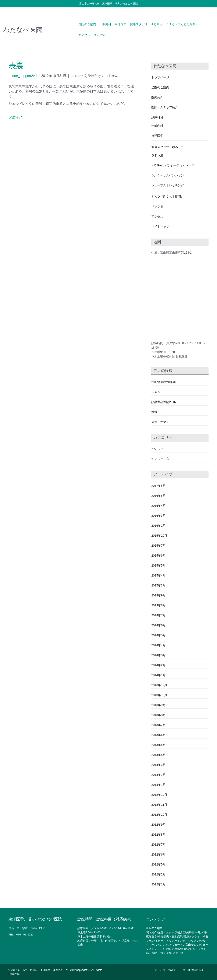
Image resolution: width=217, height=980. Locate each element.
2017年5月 (158, 486)
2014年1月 (158, 675)
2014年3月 (158, 655)
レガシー (157, 392)
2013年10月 (159, 695)
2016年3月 (158, 516)
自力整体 (174, 949)
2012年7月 (158, 845)
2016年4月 (158, 506)
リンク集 (99, 35)
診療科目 (157, 117)
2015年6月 (158, 556)
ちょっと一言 (160, 459)
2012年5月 (158, 864)
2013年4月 (158, 755)
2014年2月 (158, 665)
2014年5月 (158, 635)
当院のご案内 (87, 24)
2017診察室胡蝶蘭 (163, 382)
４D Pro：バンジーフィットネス (173, 165)
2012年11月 (159, 805)
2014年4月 (158, 645)
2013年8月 (158, 715)
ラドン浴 (157, 155)
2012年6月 (158, 854)
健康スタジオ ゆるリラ (146, 24)
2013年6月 (158, 735)
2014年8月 (158, 605)
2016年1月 (158, 526)
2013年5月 (158, 745)
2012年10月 (159, 815)
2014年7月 (158, 615)
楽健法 (185, 949)
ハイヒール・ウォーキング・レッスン (176, 941)
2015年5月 (158, 565)
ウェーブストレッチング (168, 185)
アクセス (84, 35)
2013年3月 (158, 765)
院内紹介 (157, 97)
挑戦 (154, 412)
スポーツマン (160, 422)
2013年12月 (159, 685)
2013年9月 (158, 705)
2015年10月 (159, 536)
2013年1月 (158, 785)
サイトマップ (160, 226)
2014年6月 (158, 625)
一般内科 (105, 24)
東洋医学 (121, 24)
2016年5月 (158, 496)
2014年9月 (158, 595)
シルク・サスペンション (168, 175)
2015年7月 (158, 546)
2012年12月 (159, 795)
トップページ (160, 77)
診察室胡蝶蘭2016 (163, 402)
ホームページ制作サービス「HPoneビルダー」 (182, 970)
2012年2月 (158, 874)
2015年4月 (158, 575)
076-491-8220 (25, 935)
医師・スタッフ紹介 (165, 107)
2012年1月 (158, 884)
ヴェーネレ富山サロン (185, 945)
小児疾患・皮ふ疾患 (170, 936)
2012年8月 (158, 835)
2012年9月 (158, 825)
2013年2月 (158, 775)
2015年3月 (158, 585)
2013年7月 (158, 725)
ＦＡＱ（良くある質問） (182, 24)
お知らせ (15, 117)
